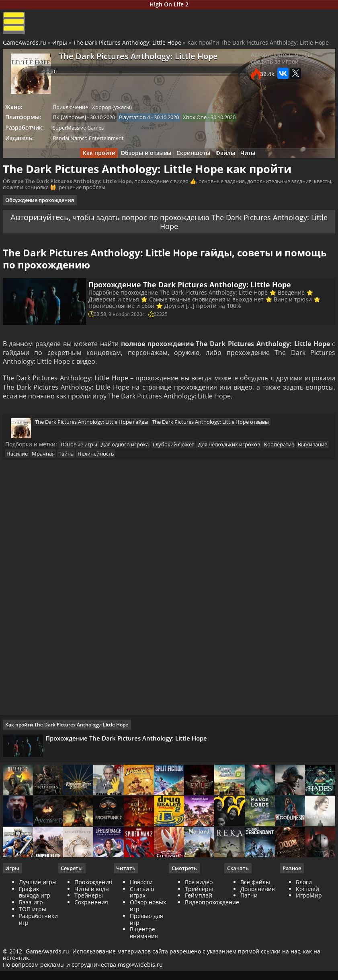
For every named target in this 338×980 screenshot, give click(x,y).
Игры (61, 48)
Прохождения (94, 918)
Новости (142, 918)
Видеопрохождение (212, 938)
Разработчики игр (40, 955)
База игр (32, 938)
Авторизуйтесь (58, 227)
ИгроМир (308, 931)
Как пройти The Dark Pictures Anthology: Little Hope (70, 752)
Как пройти (93, 163)
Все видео (199, 918)
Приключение (74, 113)
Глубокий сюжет (181, 468)
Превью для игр (147, 955)
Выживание (25, 478)
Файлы (228, 163)
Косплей (307, 925)
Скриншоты (193, 163)
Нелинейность (141, 478)
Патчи (249, 931)
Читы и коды (93, 925)
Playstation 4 (140, 124)
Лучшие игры (39, 918)
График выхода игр (36, 928)
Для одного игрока (131, 468)
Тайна (110, 478)
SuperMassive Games (82, 136)
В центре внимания (144, 968)
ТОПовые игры (83, 468)
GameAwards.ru (26, 48)
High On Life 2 (169, 5)
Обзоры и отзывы (143, 163)
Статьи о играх (142, 928)
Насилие (56, 478)
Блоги (303, 918)
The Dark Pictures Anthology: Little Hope (128, 48)
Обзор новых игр (148, 941)
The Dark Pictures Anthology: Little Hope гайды (91, 444)
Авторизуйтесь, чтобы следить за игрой (280, 67)
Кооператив (291, 468)
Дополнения (257, 925)
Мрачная (85, 478)
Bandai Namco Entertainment (92, 146)
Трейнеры (89, 931)
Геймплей (199, 931)
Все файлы (255, 918)
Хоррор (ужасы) (118, 113)
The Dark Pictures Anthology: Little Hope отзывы (212, 444)
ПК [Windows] (73, 124)
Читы (254, 163)
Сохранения (92, 938)
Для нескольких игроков (239, 468)
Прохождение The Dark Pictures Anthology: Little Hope (192, 301)
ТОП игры (34, 945)
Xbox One (203, 124)
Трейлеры (199, 925)
